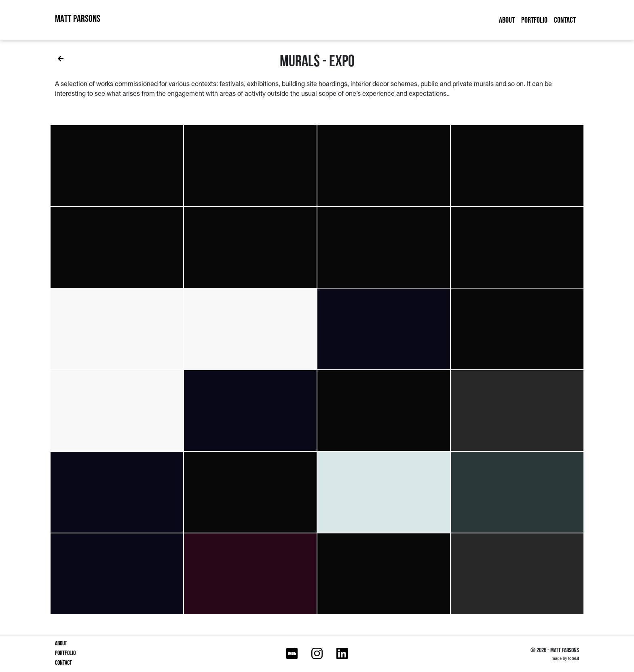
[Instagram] (317, 654)
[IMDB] (292, 654)
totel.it (574, 658)
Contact (565, 20)
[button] (117, 166)
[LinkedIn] (342, 654)
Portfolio (534, 20)
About (507, 20)
